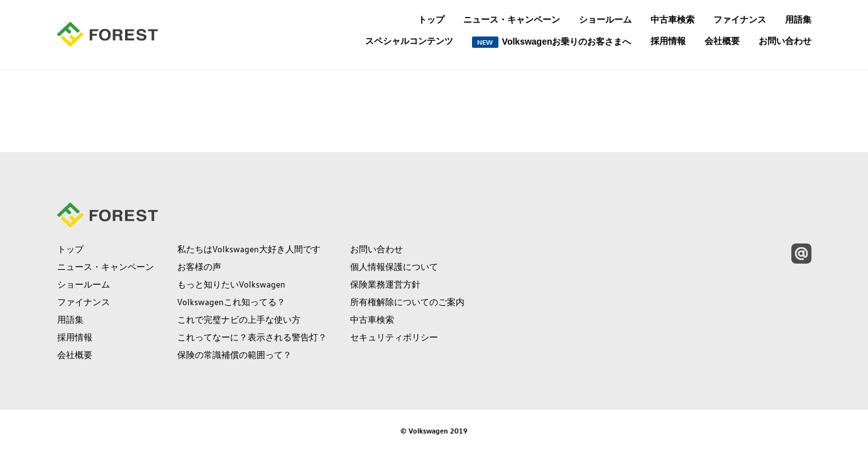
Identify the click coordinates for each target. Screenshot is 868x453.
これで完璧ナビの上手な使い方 (239, 320)
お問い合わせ (785, 41)
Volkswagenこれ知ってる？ (231, 302)
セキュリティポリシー (394, 337)
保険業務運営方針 (385, 284)
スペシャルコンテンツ (409, 41)
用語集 (798, 20)
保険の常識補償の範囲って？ (234, 355)
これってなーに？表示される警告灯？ (252, 337)
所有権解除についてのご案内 (407, 302)
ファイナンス (740, 20)
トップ (431, 20)
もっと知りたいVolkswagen (231, 284)
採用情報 (668, 41)
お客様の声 (199, 267)
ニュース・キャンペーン (512, 20)
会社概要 (722, 41)
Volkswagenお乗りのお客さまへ (552, 42)
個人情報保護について (394, 267)
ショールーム (605, 20)
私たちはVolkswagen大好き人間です (249, 249)
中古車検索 (673, 20)
